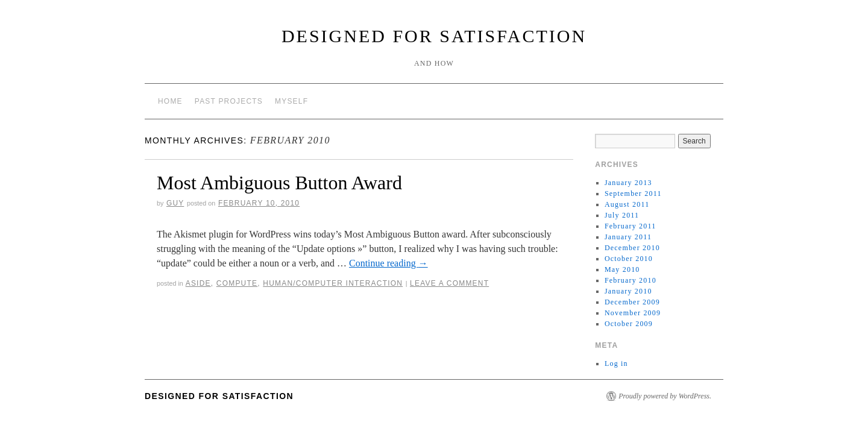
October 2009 (629, 324)
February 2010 (631, 280)
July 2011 (622, 215)
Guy (175, 203)
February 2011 (630, 226)
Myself (291, 101)
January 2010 (628, 291)
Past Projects (229, 101)
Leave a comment (449, 283)
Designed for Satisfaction (434, 36)
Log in (616, 363)
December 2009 (632, 302)
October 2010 (629, 259)
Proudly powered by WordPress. (665, 396)
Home (170, 101)
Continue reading (388, 263)
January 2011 (628, 237)
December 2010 (632, 248)
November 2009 (633, 313)
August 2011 (627, 204)
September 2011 (633, 193)
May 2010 (622, 269)
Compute (237, 283)
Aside (198, 283)
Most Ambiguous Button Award (279, 183)
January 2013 (628, 183)
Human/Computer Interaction (333, 283)
